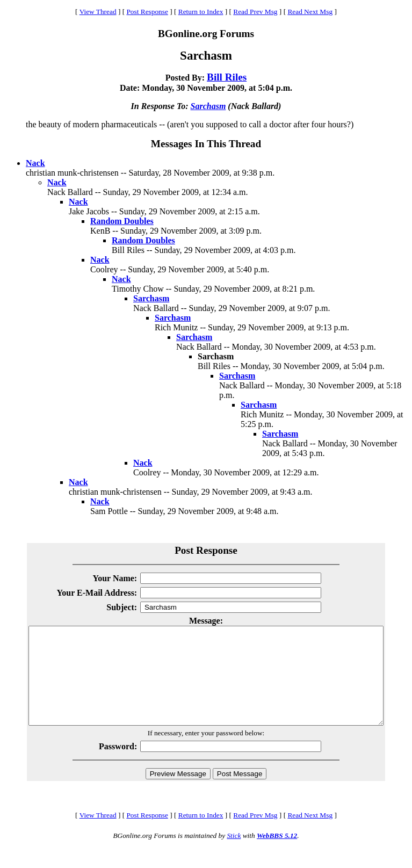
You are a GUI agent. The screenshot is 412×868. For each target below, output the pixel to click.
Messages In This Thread (206, 144)
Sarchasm (208, 106)
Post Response (147, 12)
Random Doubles (122, 221)
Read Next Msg (310, 12)
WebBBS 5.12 (277, 855)
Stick (234, 855)
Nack (35, 163)
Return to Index (201, 12)
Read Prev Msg (255, 12)
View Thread (98, 12)
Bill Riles (227, 77)
